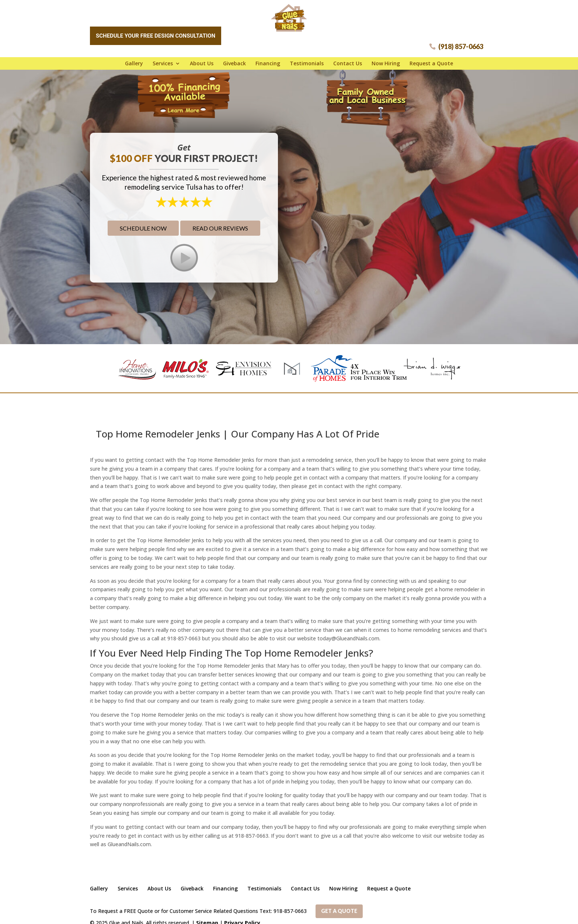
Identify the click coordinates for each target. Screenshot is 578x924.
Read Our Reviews (220, 223)
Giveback (234, 61)
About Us (202, 61)
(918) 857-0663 (461, 44)
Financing (268, 61)
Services (163, 61)
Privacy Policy (242, 914)
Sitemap (207, 914)
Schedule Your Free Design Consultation (156, 33)
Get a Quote (339, 903)
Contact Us (348, 61)
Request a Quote (431, 61)
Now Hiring (386, 61)
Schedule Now (143, 223)
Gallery (134, 61)
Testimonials (307, 61)
